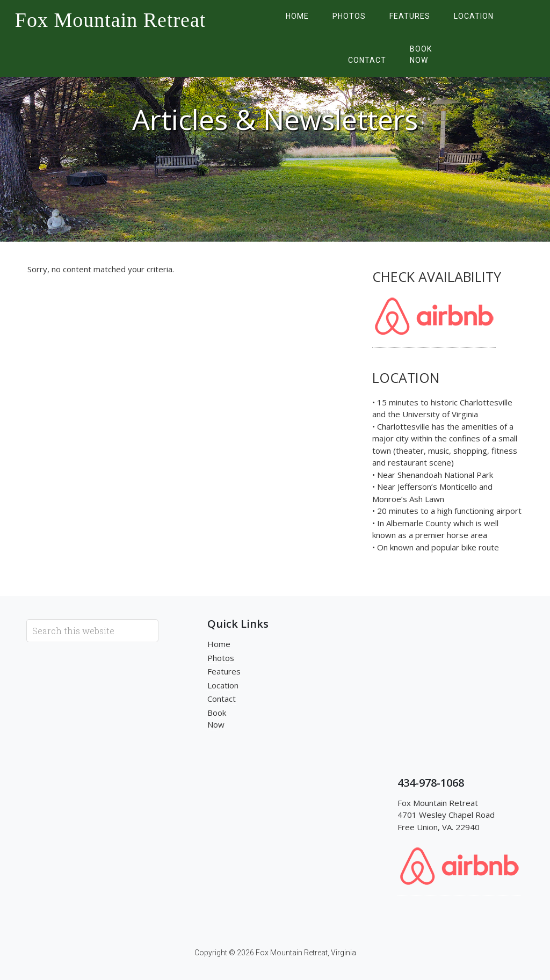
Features (224, 671)
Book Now (217, 719)
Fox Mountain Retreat (111, 20)
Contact (222, 699)
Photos (221, 658)
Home (219, 644)
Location (223, 685)
